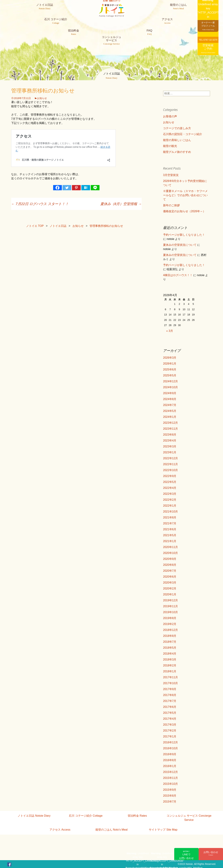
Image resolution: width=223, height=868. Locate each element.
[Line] (95, 188)
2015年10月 (170, 784)
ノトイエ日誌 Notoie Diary (34, 816)
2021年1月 (170, 541)
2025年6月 (170, 370)
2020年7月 (170, 571)
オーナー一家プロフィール (208, 26)
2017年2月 (170, 731)
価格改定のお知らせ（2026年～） (184, 211)
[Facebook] (57, 188)
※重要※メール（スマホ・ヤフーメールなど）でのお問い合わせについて (185, 195)
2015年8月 (170, 796)
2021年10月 (170, 512)
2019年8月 (170, 618)
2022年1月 (170, 506)
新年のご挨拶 (171, 205)
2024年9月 (170, 393)
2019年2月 (170, 624)
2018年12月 (170, 630)
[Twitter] (67, 188)
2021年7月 (170, 523)
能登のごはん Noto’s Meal (112, 830)
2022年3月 (170, 494)
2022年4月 (170, 488)
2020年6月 (170, 577)
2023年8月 (170, 435)
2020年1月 (170, 594)
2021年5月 (170, 535)
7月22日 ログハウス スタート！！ (40, 204)
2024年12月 (170, 381)
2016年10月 (170, 748)
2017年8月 (170, 695)
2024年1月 (170, 417)
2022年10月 (170, 470)
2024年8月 (170, 399)
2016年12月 (170, 742)
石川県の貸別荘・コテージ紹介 (183, 134)
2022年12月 (170, 458)
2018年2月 (170, 665)
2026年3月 (170, 358)
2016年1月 (170, 766)
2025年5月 (170, 375)
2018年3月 (170, 660)
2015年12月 (170, 772)
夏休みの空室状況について (180, 245)
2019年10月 (170, 612)
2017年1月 (170, 736)
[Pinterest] (76, 188)
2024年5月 (170, 411)
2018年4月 (170, 654)
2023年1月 (170, 452)
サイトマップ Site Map (163, 830)
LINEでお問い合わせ (186, 855)
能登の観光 (170, 146)
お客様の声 (170, 116)
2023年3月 (170, 446)
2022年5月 (170, 482)
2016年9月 (170, 754)
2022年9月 (170, 476)
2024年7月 (170, 405)
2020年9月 (170, 559)
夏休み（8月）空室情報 (121, 204)
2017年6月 (170, 707)
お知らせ (42, 98)
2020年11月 (170, 547)
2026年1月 (170, 364)
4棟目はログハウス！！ (178, 275)
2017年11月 (170, 677)
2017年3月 (170, 725)
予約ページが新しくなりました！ (184, 235)
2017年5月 (170, 713)
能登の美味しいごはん (177, 140)
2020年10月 (170, 553)
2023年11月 (170, 429)
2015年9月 (170, 790)
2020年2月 (170, 589)
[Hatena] (86, 188)
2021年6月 (170, 529)
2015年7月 (170, 802)
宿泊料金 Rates (137, 816)
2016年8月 (170, 760)
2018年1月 (170, 671)
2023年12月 (170, 423)
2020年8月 (170, 565)
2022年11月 (170, 464)
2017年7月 (170, 701)
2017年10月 (170, 683)
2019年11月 (170, 606)
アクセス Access (60, 830)
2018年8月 (170, 636)
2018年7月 (170, 642)
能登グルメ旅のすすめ (177, 152)
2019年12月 (170, 600)
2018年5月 (170, 648)
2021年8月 (170, 517)
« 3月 (170, 331)
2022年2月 (170, 500)
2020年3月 (170, 583)
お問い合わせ (211, 854)
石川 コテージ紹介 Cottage (86, 816)
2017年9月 (170, 689)
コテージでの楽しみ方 (177, 128)
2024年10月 (170, 387)
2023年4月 (170, 441)
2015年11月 (170, 778)
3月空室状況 (171, 175)
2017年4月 (170, 719)
